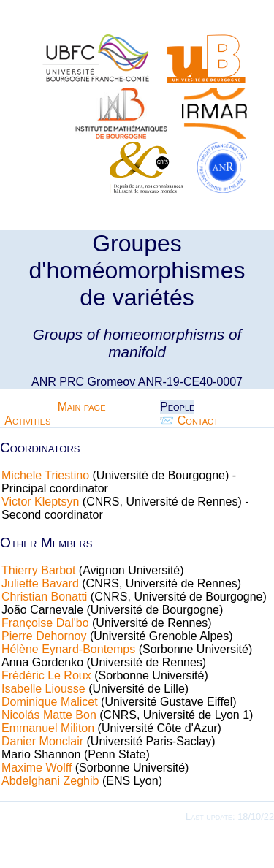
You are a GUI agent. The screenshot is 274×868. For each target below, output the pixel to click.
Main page (82, 407)
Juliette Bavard (40, 583)
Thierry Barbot (38, 570)
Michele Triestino (45, 475)
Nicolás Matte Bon (49, 715)
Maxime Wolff (37, 768)
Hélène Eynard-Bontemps (68, 649)
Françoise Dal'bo (45, 623)
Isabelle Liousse (43, 689)
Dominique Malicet (50, 702)
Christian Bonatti (44, 597)
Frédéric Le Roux (46, 675)
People (177, 407)
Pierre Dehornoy (44, 636)
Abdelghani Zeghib (50, 781)
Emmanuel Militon (48, 728)
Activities (27, 420)
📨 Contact (189, 420)
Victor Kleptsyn (40, 502)
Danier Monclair (42, 741)
